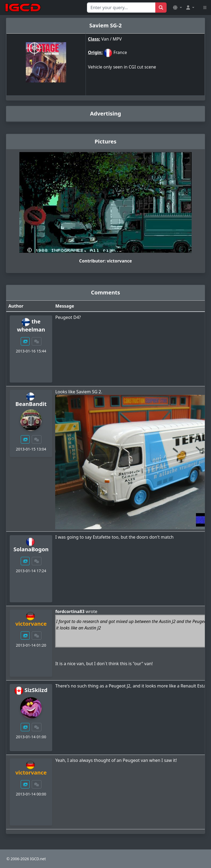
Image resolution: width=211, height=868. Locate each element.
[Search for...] (121, 8)
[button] (177, 8)
